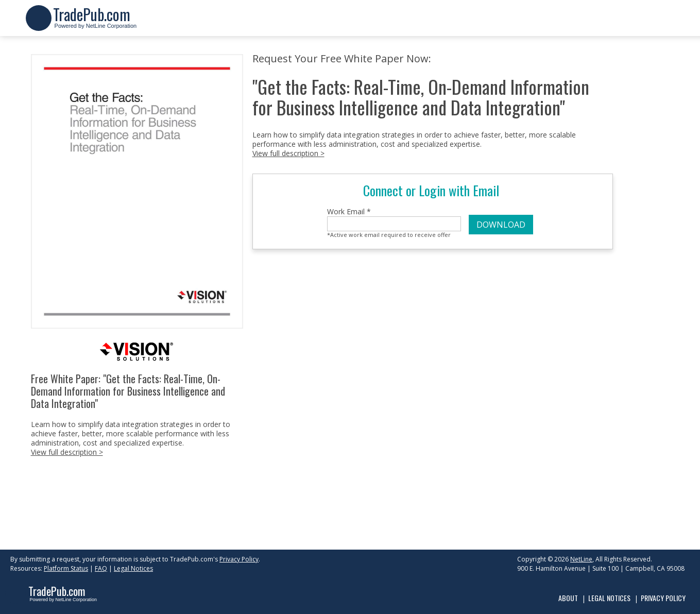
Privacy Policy (239, 559)
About (568, 598)
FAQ (101, 568)
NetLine (581, 559)
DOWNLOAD (501, 225)
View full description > (67, 452)
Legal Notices (133, 568)
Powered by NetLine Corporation (95, 22)
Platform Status (66, 568)
